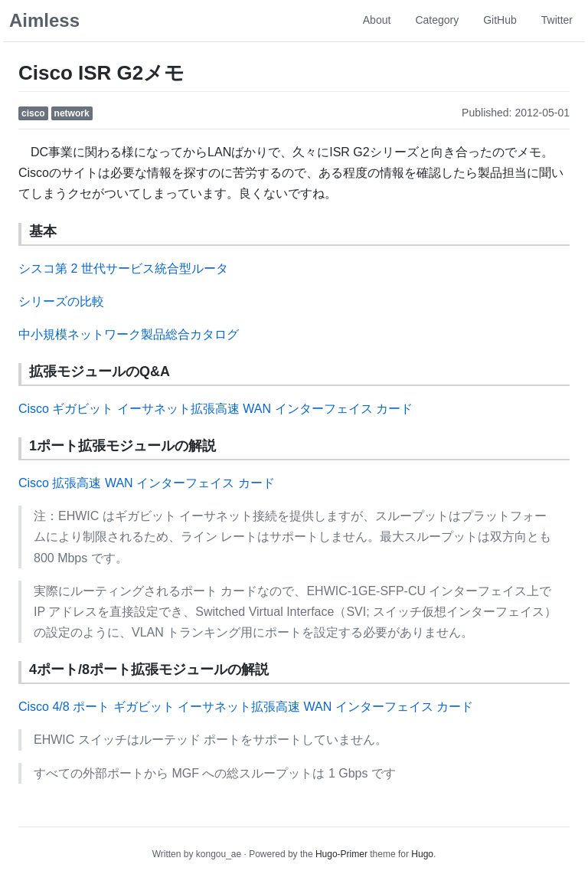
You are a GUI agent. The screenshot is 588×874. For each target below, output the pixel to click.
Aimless (44, 20)
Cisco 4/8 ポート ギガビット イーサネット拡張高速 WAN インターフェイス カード (246, 707)
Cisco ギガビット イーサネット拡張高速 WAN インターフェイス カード (216, 409)
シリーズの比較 (61, 301)
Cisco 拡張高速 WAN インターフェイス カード (147, 483)
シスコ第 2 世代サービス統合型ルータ (123, 268)
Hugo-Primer (341, 854)
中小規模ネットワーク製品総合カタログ (129, 334)
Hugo (422, 854)
